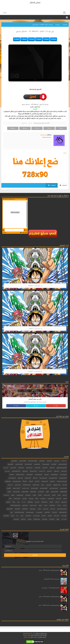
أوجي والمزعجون (16, 481)
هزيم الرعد (44, 519)
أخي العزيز (49, 471)
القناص (65, 499)
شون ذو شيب (36, 516)
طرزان (22, 516)
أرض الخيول (25, 471)
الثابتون (34, 495)
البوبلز (59, 495)
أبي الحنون (45, 468)
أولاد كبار (64, 485)
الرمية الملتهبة (20, 495)
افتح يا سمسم (63, 488)
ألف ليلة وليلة (28, 478)
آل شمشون (57, 461)
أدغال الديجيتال (33, 471)
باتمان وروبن (64, 502)
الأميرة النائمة (33, 492)
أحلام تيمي (13, 468)
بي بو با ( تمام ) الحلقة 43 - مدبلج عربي (35, 31)
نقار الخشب (52, 519)
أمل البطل (52, 481)
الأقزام (47, 492)
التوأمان (40, 495)
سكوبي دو (64, 516)
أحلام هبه (6, 468)
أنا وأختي (37, 481)
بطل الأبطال (30, 502)
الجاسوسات (28, 495)
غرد (61, 128)
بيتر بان (46, 505)
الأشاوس (9, 488)
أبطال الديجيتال (23, 461)
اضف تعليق (24, 123)
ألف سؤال (35, 478)
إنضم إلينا (35, 391)
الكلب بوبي (59, 499)
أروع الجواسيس (54, 475)
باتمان (10, 499)
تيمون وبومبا (33, 509)
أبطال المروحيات (46, 464)
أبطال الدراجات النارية (33, 461)
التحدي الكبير (47, 495)
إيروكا (42, 485)
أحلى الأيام (56, 471)
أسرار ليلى (46, 475)
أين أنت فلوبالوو (57, 485)
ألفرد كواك (20, 478)
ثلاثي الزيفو (17, 509)
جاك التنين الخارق (63, 512)
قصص (12, 516)
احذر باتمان (10, 485)
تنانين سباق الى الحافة (15, 505)
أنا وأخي (31, 481)
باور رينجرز (37, 502)
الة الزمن (54, 495)
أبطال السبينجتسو (62, 464)
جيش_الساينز (35, 2)
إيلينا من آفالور (36, 485)
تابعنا (36, 406)
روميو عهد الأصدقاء (19, 512)
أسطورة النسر (29, 475)
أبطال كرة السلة (28, 464)
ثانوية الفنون (25, 509)
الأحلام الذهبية (16, 488)
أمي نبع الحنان (45, 481)
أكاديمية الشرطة (43, 478)
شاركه (49, 128)
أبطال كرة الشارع (19, 464)
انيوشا (37, 499)
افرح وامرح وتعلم (54, 488)
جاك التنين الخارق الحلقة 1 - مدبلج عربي (51, 588)
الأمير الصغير (41, 492)
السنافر (13, 495)
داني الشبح (47, 512)
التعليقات (63, 185)
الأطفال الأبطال (63, 492)
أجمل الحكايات (29, 468)
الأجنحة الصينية (25, 488)
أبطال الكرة (54, 464)
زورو (11, 512)
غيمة (17, 516)
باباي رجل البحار (17, 499)
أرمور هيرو (7, 471)
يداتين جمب (16, 519)
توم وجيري (46, 509)
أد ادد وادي (42, 471)
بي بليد (65, 505)
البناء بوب (64, 495)
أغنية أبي (12, 475)
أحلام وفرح (64, 471)
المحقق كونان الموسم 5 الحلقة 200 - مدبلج (49, 605)
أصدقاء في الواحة (20, 475)
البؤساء (9, 492)
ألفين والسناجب (12, 478)
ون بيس (30, 519)
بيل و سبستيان (33, 505)
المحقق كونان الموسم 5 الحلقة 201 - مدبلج (49, 597)
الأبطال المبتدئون (44, 488)
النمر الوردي (43, 499)
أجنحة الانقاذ (21, 468)
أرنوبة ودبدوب (63, 475)
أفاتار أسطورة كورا (53, 478)
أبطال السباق (14, 461)
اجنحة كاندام (18, 485)
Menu (5, 13)
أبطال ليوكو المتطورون (61, 468)
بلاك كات (24, 502)
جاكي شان (55, 512)
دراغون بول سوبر (30, 512)
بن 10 (14, 502)
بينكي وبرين (25, 505)
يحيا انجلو (23, 519)
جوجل (56, 406)
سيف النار (44, 516)
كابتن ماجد (6, 516)
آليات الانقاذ (49, 461)
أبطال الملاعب (37, 464)
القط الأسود (6, 495)
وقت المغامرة (37, 519)
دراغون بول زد (39, 512)
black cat (64, 461)
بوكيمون (8, 502)
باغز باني (57, 502)
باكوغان (51, 502)
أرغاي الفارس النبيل (16, 471)
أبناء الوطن (52, 468)
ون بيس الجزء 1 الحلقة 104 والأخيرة (52, 579)
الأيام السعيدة (16, 492)
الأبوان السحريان (34, 488)
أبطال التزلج (42, 461)
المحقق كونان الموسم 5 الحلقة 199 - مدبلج (49, 570)
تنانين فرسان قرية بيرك (62, 509)
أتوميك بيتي (37, 468)
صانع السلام (28, 516)
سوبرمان (50, 516)
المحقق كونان (51, 499)
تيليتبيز (39, 509)
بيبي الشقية (52, 505)
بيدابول (40, 505)
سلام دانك (57, 516)
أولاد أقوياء (8, 481)
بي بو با (30, 123)
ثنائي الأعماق (10, 509)
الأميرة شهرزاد (25, 492)
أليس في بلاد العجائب (62, 481)
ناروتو (58, 519)
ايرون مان (24, 499)
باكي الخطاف (44, 502)
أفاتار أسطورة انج (63, 478)
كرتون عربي (64, 519)
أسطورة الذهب (38, 475)
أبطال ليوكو (10, 464)
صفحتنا (16, 406)
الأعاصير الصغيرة (54, 492)
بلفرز (18, 502)
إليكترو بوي (48, 485)
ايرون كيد (31, 499)
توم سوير (53, 509)
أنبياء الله (25, 481)
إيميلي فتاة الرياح (27, 485)
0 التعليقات (52, 185)
